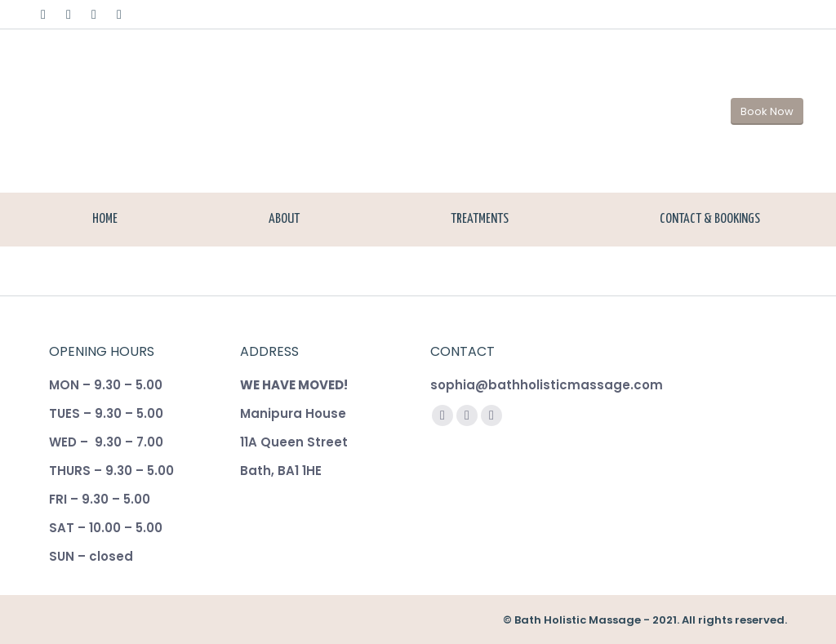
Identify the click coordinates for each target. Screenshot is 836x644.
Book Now (767, 111)
